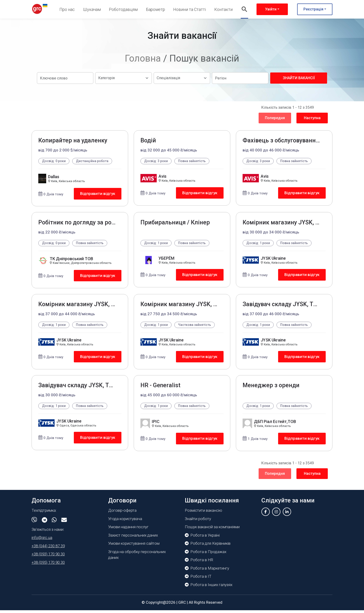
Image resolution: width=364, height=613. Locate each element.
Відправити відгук (97, 194)
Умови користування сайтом (134, 546)
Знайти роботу (198, 521)
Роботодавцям (123, 9)
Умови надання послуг (128, 530)
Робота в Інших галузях (209, 587)
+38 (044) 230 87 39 (48, 549)
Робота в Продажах (206, 554)
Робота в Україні (202, 538)
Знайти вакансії (299, 78)
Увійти (271, 9)
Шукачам (92, 9)
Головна (143, 58)
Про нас (67, 9)
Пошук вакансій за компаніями (212, 530)
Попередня (275, 118)
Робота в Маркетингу (207, 571)
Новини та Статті (190, 9)
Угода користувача (125, 521)
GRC (182, 605)
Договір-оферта (122, 513)
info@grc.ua (42, 540)
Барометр (156, 9)
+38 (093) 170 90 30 (48, 557)
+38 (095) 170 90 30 (48, 565)
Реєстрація (313, 9)
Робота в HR (199, 563)
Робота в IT (198, 579)
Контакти (223, 9)
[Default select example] (123, 78)
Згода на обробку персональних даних (137, 557)
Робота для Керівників (208, 546)
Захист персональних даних (133, 538)
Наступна (312, 118)
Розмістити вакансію (203, 513)
